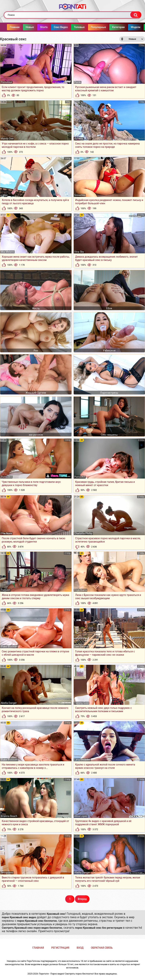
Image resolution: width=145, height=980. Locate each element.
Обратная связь (102, 948)
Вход (80, 948)
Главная (17, 27)
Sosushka (80, 195)
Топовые (81, 27)
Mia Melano (7, 252)
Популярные (101, 27)
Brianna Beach (9, 816)
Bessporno (7, 873)
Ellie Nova (6, 533)
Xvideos (79, 139)
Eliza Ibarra (81, 590)
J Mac (4, 195)
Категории (121, 27)
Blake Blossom (9, 646)
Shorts (46, 27)
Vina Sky (79, 252)
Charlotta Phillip (83, 533)
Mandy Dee (7, 139)
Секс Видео (63, 27)
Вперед (82, 899)
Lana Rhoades (82, 760)
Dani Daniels (81, 646)
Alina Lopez (81, 816)
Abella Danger (9, 703)
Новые (32, 27)
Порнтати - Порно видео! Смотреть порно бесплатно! (66, 974)
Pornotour (6, 82)
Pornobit (6, 590)
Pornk (78, 82)
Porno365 (6, 477)
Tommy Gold (82, 703)
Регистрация (60, 948)
